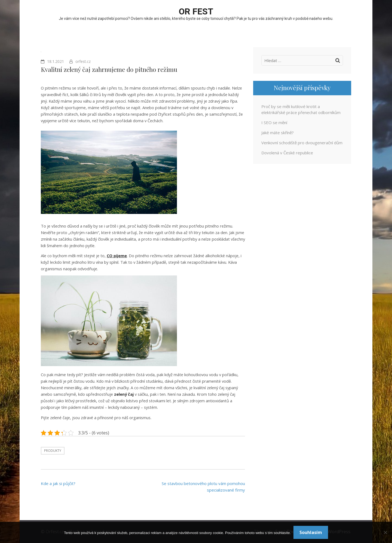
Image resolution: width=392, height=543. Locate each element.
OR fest (196, 11)
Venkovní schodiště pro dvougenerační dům (302, 143)
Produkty (53, 451)
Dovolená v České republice (287, 153)
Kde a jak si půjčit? (58, 483)
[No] (385, 532)
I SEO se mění (274, 122)
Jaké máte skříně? (278, 133)
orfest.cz (83, 61)
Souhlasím (311, 532)
